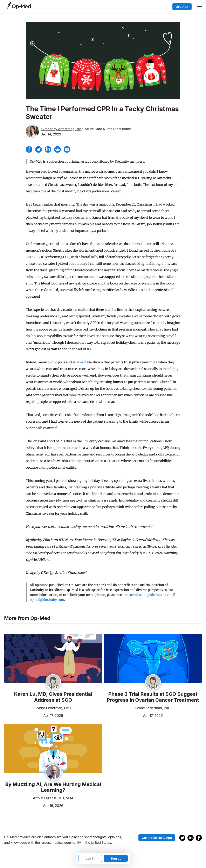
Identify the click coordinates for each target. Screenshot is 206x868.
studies (78, 362)
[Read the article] (53, 659)
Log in (90, 858)
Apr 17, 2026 (34, 715)
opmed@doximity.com (47, 600)
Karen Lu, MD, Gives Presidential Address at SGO (53, 697)
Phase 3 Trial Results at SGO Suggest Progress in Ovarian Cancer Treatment (153, 697)
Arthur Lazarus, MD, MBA (53, 798)
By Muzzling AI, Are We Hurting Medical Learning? (53, 787)
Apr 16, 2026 (34, 805)
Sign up (116, 858)
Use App (182, 7)
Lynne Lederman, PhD (53, 708)
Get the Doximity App (157, 838)
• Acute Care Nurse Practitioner (106, 129)
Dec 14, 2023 (51, 134)
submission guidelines (145, 595)
